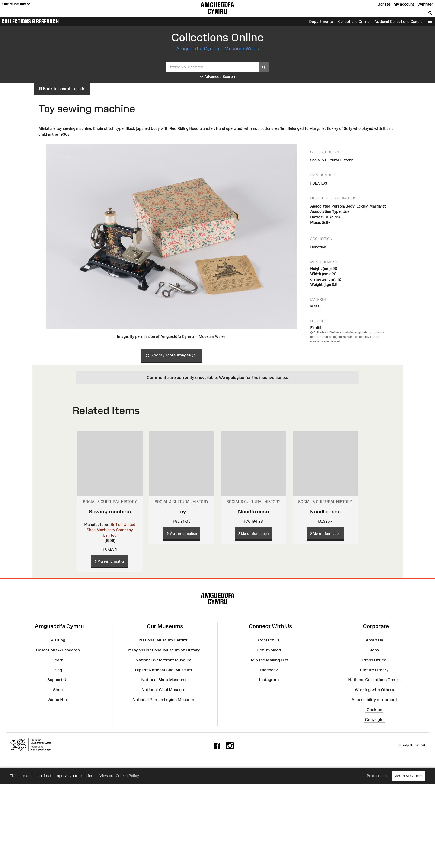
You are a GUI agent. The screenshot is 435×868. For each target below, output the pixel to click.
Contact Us (269, 640)
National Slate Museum (163, 680)
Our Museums (16, 4)
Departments (321, 22)
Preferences (378, 776)
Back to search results (62, 89)
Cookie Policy (127, 776)
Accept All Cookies (409, 776)
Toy (182, 511)
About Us (374, 640)
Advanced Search (218, 77)
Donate (384, 4)
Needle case (253, 511)
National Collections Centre (398, 22)
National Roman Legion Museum (163, 700)
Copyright (374, 719)
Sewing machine (110, 511)
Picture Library (374, 670)
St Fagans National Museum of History (163, 650)
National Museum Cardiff (163, 640)
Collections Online (354, 22)
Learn (58, 660)
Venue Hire (58, 700)
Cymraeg (425, 4)
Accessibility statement (374, 700)
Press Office (374, 660)
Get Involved (269, 650)
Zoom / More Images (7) (171, 355)
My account (404, 4)
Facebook (269, 670)
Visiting (58, 640)
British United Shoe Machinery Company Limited (111, 530)
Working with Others (374, 690)
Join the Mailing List (269, 660)
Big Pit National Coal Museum (163, 670)
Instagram (269, 680)
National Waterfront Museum (163, 660)
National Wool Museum (163, 690)
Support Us (58, 680)
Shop (58, 690)
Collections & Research (30, 21)
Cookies (374, 710)
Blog (58, 670)
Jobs (374, 650)
